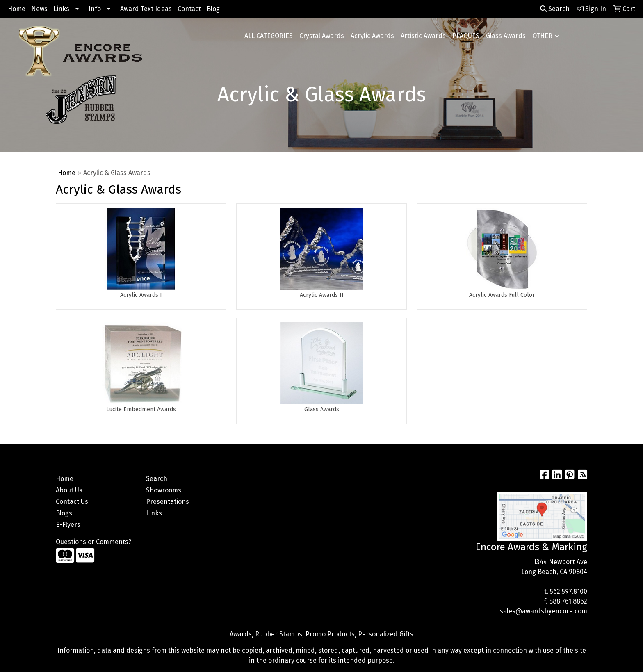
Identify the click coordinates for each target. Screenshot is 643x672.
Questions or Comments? (93, 542)
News (39, 9)
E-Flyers (68, 525)
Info (95, 9)
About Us (69, 490)
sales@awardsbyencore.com (544, 611)
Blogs (64, 513)
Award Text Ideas (146, 9)
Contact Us (72, 502)
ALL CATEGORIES (269, 36)
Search (555, 9)
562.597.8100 (569, 591)
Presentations (168, 502)
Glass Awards (506, 36)
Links (61, 9)
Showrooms (164, 490)
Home (17, 9)
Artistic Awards (423, 36)
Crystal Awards (322, 36)
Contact (189, 9)
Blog (213, 9)
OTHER (542, 36)
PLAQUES (466, 36)
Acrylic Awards (372, 36)
